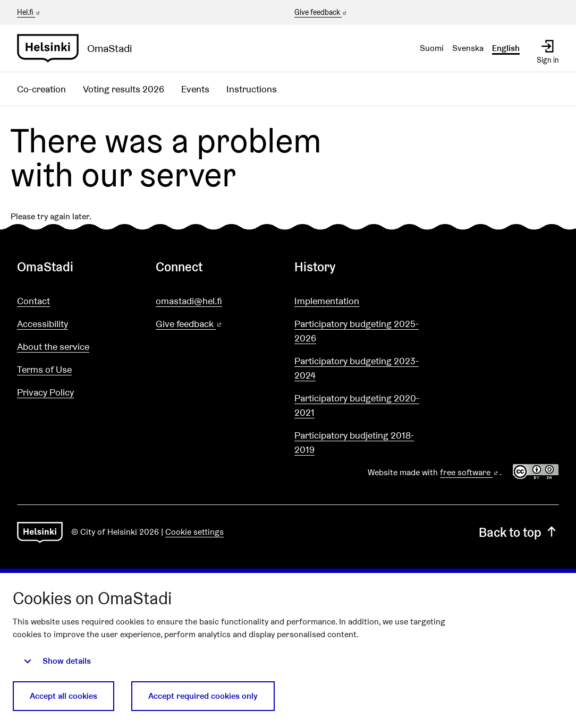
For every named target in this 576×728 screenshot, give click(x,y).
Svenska (468, 48)
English (506, 48)
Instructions (252, 89)
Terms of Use (44, 369)
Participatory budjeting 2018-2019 (354, 442)
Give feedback (321, 13)
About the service (53, 346)
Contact (33, 301)
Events (195, 89)
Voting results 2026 (124, 89)
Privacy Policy (45, 392)
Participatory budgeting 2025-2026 (357, 331)
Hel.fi (29, 12)
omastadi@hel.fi (189, 301)
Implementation (327, 301)
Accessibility (43, 324)
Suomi (432, 48)
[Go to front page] (79, 48)
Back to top (519, 532)
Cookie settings (194, 532)
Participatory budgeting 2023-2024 (357, 368)
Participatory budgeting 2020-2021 (357, 405)
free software (470, 472)
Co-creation (41, 89)
